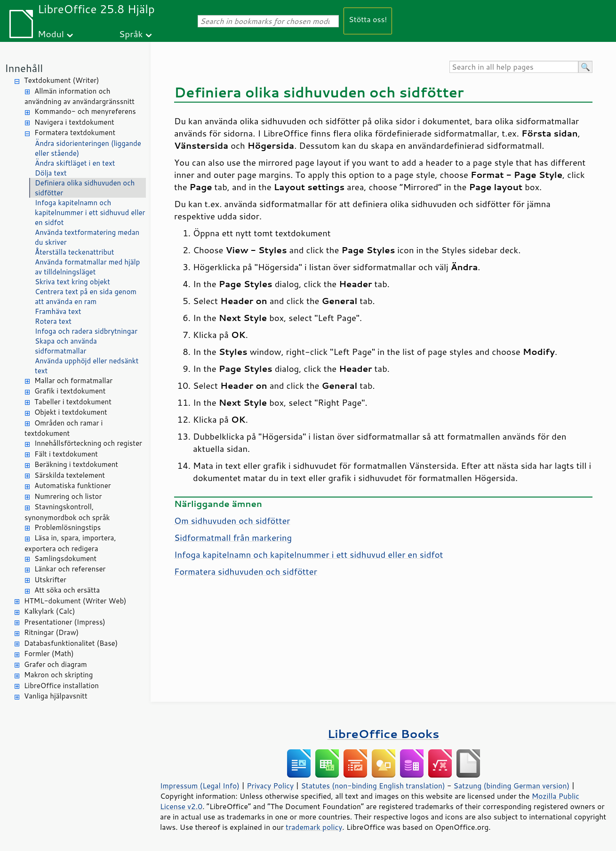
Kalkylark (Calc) (50, 611)
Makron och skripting (58, 675)
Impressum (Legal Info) (200, 786)
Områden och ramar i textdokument (64, 428)
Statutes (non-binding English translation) (373, 786)
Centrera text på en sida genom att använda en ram (86, 297)
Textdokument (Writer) (62, 80)
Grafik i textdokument (70, 391)
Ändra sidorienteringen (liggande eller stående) (88, 148)
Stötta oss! (368, 19)
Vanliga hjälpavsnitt (56, 696)
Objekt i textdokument (71, 412)
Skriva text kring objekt (72, 282)
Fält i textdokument (66, 454)
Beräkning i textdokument (76, 464)
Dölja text (51, 173)
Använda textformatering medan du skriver (87, 237)
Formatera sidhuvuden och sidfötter (246, 571)
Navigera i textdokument (74, 122)
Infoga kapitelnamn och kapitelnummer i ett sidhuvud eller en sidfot (90, 213)
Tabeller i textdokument (73, 402)
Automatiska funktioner (73, 486)
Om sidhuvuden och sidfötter (232, 521)
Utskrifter (50, 580)
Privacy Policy (270, 786)
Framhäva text (58, 311)
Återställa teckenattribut (74, 252)
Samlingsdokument (65, 558)
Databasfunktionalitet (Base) (71, 643)
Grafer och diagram (56, 664)
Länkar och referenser (70, 569)
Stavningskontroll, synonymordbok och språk (67, 512)
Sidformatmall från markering (233, 538)
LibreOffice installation (61, 686)
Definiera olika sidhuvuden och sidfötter (85, 188)
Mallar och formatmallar (73, 381)
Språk (131, 34)
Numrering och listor (68, 496)
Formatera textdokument (75, 132)
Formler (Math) (49, 654)
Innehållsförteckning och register (88, 443)
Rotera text (53, 321)
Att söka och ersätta (67, 590)
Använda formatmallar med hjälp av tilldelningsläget (87, 267)
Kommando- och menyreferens (85, 111)
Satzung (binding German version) (512, 786)
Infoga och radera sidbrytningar (86, 331)
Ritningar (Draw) (51, 632)
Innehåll (24, 68)
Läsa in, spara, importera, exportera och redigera (70, 543)
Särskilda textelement (70, 475)
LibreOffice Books (384, 734)
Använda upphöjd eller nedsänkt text (87, 366)
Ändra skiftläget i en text (75, 163)
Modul (51, 34)
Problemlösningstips (68, 527)
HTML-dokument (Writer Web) (75, 601)
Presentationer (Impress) (65, 622)
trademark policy (314, 827)
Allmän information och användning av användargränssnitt (80, 96)
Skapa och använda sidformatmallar (66, 346)
